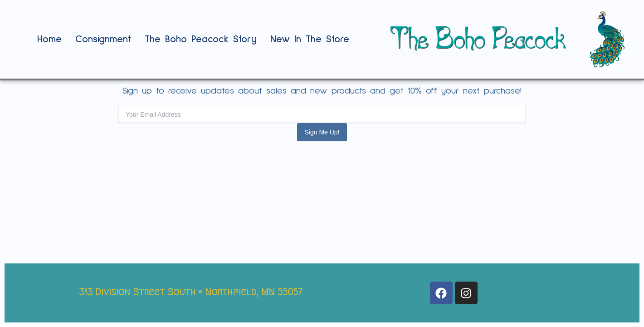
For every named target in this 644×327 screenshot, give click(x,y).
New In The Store (310, 40)
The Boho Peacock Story (201, 40)
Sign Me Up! (322, 132)
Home (49, 40)
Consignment (103, 40)
